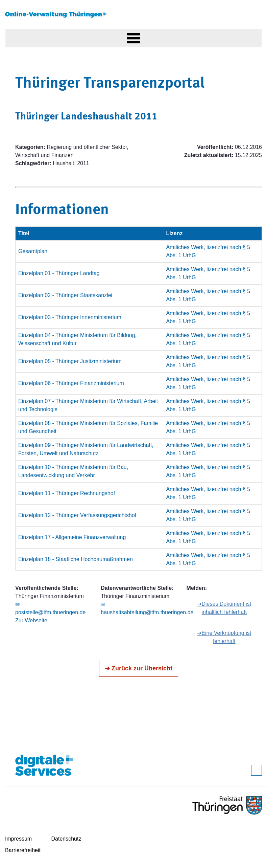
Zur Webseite (31, 620)
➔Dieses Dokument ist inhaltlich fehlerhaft (224, 608)
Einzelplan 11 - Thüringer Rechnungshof (67, 493)
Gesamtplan (33, 251)
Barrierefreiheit (23, 850)
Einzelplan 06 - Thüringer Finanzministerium (71, 383)
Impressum (18, 839)
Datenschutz (66, 839)
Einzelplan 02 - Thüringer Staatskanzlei (65, 295)
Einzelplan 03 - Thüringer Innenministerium (70, 317)
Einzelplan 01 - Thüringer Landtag (59, 273)
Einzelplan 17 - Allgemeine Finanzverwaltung (72, 537)
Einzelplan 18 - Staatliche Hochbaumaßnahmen (76, 559)
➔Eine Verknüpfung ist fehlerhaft (224, 637)
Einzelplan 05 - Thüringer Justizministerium (70, 361)
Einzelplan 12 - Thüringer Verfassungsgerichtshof (77, 515)
